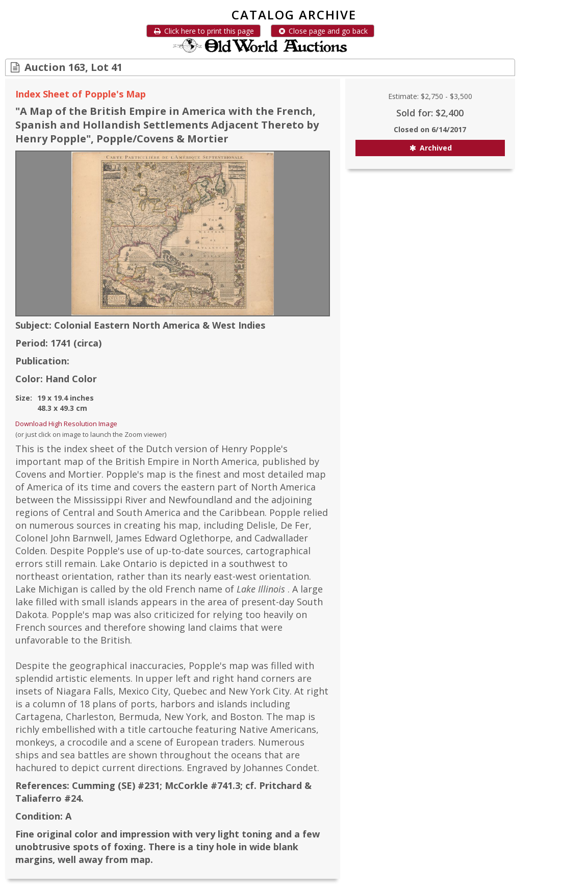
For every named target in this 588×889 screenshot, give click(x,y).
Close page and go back (323, 31)
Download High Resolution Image (66, 424)
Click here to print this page (203, 31)
